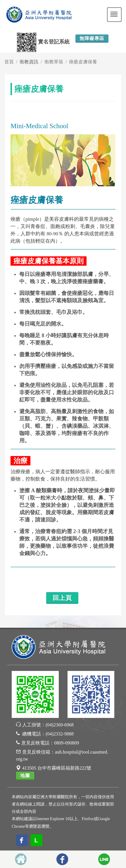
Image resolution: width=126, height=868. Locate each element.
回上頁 (62, 598)
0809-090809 (67, 743)
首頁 (9, 62)
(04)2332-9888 (60, 734)
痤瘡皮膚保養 (83, 62)
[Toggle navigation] (114, 15)
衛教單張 (54, 62)
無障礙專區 (92, 38)
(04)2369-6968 (60, 725)
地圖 (25, 776)
